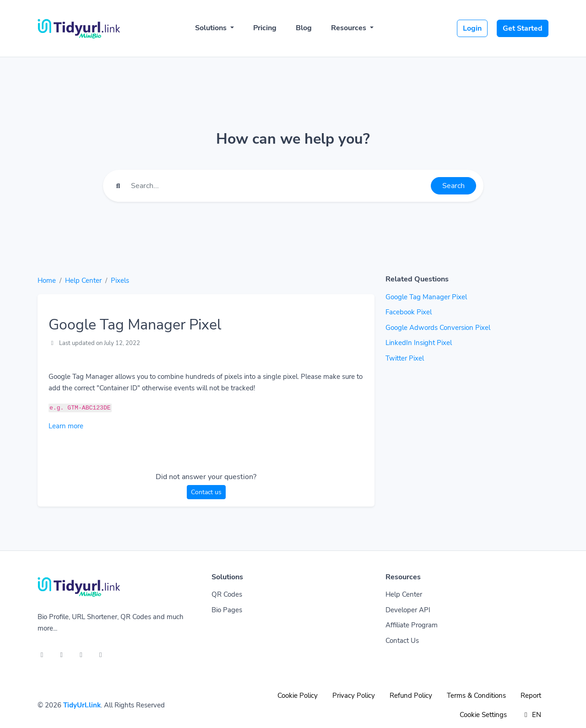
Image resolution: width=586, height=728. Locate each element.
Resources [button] (350, 28)
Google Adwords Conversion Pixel (438, 328)
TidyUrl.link (82, 705)
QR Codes (227, 594)
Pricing (265, 28)
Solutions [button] (212, 28)
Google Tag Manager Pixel (426, 297)
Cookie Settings (483, 715)
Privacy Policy (354, 696)
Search (453, 186)
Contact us (206, 492)
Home (47, 280)
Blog (304, 28)
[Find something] (278, 186)
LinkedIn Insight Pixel (419, 343)
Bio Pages (227, 610)
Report (531, 696)
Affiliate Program (412, 625)
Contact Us (402, 641)
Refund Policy (411, 696)
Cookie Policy (298, 696)
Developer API (408, 610)
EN (531, 715)
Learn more (66, 426)
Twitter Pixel (405, 358)
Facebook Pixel (409, 312)
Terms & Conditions (476, 696)
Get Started (523, 28)
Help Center (83, 280)
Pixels (120, 280)
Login (472, 28)
